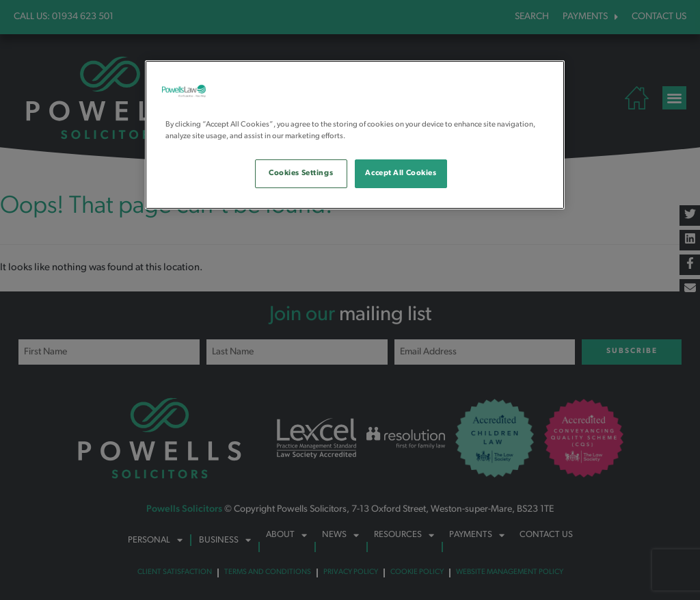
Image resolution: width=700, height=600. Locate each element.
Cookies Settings (301, 173)
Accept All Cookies (401, 173)
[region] (355, 135)
